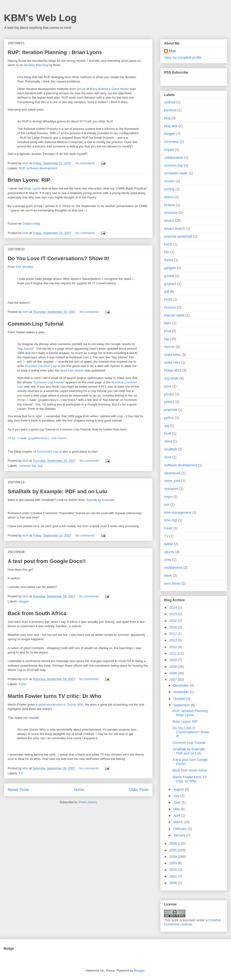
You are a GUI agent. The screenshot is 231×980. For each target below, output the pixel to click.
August (179, 789)
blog (167, 118)
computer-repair (176, 173)
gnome (169, 276)
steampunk (172, 473)
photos (169, 394)
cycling (169, 189)
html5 (168, 299)
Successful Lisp (48, 452)
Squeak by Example (100, 500)
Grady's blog (31, 224)
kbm (172, 51)
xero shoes (172, 583)
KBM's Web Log (40, 18)
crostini (169, 181)
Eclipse (170, 205)
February (180, 829)
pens (168, 386)
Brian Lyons (32, 188)
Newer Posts (18, 790)
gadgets (170, 268)
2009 (174, 667)
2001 (174, 876)
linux (168, 331)
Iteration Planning (36, 65)
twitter (169, 544)
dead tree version (72, 370)
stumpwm (171, 489)
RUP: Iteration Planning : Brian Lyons (55, 52)
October (180, 699)
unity (168, 560)
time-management (178, 512)
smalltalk (171, 449)
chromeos (171, 142)
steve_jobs (172, 481)
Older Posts (139, 790)
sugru (168, 497)
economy (171, 213)
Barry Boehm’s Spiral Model (109, 89)
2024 (174, 607)
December (181, 685)
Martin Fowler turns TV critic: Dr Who (55, 696)
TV (21, 773)
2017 (174, 634)
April (177, 816)
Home (79, 790)
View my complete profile (183, 57)
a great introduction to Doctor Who (59, 705)
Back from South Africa (37, 613)
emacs (169, 221)
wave (168, 575)
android (170, 102)
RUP (22, 168)
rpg (167, 426)
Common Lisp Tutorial (36, 324)
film (167, 252)
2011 (174, 653)
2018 (174, 627)
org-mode (171, 378)
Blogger (139, 971)
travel (23, 684)
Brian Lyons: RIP (29, 180)
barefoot (170, 110)
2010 (174, 660)
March (178, 822)
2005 (174, 850)
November (181, 692)
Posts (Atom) (88, 802)
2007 (174, 680)
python (169, 418)
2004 (174, 857)
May (177, 809)
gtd (166, 291)
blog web (171, 126)
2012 (174, 647)
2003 (174, 863)
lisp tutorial (26, 349)
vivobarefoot (173, 568)
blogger (24, 601)
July (177, 796)
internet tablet (174, 315)
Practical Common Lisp (41, 366)
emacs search (175, 228)
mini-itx (169, 347)
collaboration (174, 158)
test (167, 505)
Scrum (81, 89)
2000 (174, 883)
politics (169, 402)
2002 (174, 870)
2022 (174, 621)
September (182, 705)
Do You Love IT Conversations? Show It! (58, 258)
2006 (174, 843)
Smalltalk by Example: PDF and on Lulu (57, 491)
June (177, 802)
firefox (169, 260)
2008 (174, 673)
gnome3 (170, 284)
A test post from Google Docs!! (47, 561)
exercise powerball (178, 236)
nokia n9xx (172, 362)
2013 (174, 640)
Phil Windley (25, 267)
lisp (40, 466)
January (180, 835)
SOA (168, 457)
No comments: (86, 163)
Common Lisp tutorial (49, 382)
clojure (169, 150)
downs (169, 197)
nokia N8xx (172, 355)
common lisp (28, 466)
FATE (168, 244)
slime (168, 441)
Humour (170, 307)
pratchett (171, 410)
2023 (174, 614)
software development (42, 168)
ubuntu (169, 552)
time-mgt (171, 520)
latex (168, 323)
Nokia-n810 (173, 370)
